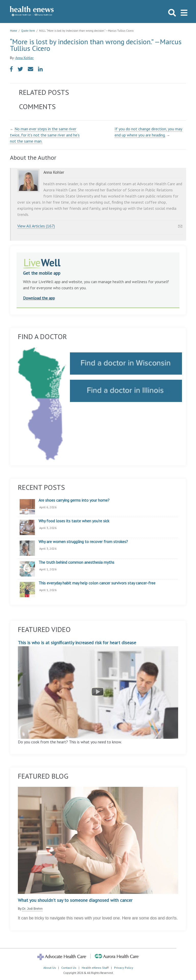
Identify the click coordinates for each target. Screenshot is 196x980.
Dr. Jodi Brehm (32, 909)
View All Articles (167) (36, 226)
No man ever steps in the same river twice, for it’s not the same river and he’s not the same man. (45, 135)
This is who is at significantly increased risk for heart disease (98, 689)
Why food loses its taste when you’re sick (74, 521)
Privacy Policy (124, 968)
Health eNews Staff (95, 968)
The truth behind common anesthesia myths (76, 562)
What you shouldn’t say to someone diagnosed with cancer (75, 900)
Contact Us (69, 968)
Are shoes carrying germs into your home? (74, 500)
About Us (50, 968)
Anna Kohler (24, 58)
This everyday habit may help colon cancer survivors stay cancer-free (97, 583)
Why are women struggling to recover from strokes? (83, 542)
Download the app (39, 298)
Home (14, 31)
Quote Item (28, 31)
